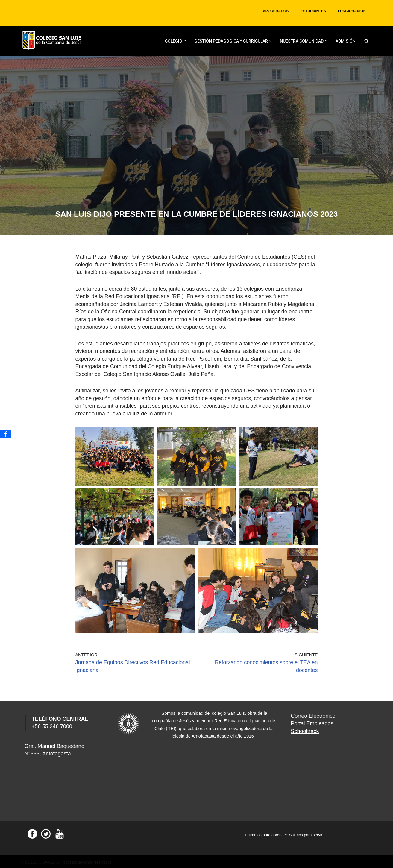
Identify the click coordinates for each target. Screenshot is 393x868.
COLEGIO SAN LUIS (42, 861)
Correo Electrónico (313, 714)
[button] (185, 41)
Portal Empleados (312, 722)
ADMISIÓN (346, 41)
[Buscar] (367, 41)
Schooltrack (305, 729)
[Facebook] (6, 434)
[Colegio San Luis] (53, 41)
